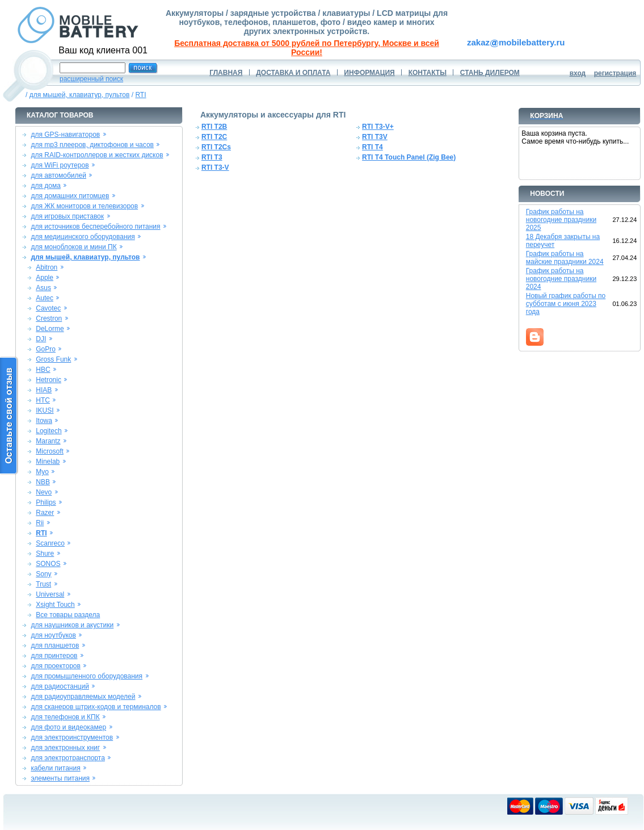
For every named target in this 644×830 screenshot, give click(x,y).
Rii (40, 523)
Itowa (44, 421)
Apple (45, 278)
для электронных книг (65, 748)
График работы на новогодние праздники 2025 (561, 220)
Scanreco (50, 543)
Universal (50, 594)
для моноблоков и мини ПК (73, 247)
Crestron (49, 318)
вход (578, 73)
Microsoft (50, 451)
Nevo (44, 492)
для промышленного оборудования (87, 676)
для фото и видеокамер (68, 727)
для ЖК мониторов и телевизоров (84, 206)
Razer (45, 513)
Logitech (49, 431)
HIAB (44, 390)
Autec (45, 298)
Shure (45, 554)
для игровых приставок (67, 216)
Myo (42, 472)
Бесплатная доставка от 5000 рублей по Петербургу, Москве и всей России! (307, 48)
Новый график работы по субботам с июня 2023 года (566, 304)
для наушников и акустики (72, 625)
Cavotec (48, 308)
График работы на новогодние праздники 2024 (561, 279)
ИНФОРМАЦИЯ (369, 73)
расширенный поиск (91, 79)
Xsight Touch (55, 605)
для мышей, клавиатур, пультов (80, 95)
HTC (43, 400)
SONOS (48, 564)
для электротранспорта (68, 758)
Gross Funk (53, 359)
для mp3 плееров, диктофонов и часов (92, 145)
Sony (43, 574)
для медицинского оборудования (83, 237)
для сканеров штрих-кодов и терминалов (96, 707)
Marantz (48, 441)
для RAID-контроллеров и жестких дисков (97, 155)
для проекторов (56, 666)
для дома (45, 186)
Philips (46, 502)
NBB (43, 482)
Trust (43, 584)
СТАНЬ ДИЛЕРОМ (490, 73)
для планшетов (55, 645)
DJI (41, 339)
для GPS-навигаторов (65, 135)
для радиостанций (60, 686)
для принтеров (54, 656)
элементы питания (60, 778)
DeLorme (50, 329)
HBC (43, 370)
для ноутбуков (53, 635)
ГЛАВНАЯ (226, 73)
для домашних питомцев (70, 196)
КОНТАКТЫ (428, 73)
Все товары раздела (68, 615)
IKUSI (45, 410)
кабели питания (55, 768)
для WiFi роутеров (60, 165)
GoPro (46, 349)
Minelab (48, 462)
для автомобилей (58, 175)
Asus (43, 288)
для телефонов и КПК (65, 717)
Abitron (47, 267)
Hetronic (49, 380)
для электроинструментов (72, 737)
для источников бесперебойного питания (95, 227)
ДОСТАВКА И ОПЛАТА (293, 73)
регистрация (615, 73)
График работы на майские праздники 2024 (565, 258)
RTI (140, 95)
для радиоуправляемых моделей (83, 697)
